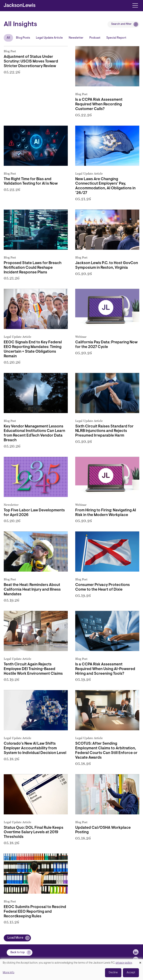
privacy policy (124, 963)
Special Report (116, 38)
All (8, 38)
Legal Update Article (49, 38)
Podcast (95, 38)
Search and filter (121, 24)
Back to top (18, 952)
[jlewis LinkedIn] (136, 952)
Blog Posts (23, 38)
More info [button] (9, 973)
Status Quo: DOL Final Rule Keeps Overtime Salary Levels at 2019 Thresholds (34, 832)
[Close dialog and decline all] (140, 961)
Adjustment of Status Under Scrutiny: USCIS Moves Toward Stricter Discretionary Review (31, 62)
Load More (15, 938)
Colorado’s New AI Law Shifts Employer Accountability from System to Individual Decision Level (35, 748)
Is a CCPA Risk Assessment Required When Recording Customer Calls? (99, 104)
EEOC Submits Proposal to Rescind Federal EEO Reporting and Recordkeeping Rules (35, 912)
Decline (113, 973)
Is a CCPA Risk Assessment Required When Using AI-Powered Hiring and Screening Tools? (105, 669)
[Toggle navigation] (135, 5)
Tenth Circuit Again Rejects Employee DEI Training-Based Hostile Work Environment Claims (33, 669)
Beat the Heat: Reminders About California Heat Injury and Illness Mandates (32, 590)
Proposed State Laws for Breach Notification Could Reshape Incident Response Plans (33, 268)
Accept (131, 973)
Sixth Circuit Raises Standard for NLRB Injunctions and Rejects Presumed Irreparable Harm (104, 431)
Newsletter (76, 38)
